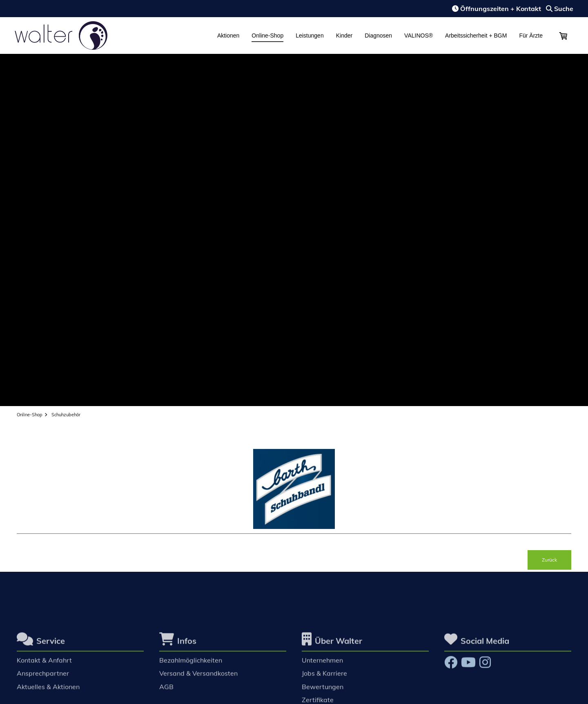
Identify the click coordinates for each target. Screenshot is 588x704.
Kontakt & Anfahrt (44, 664)
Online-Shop (267, 36)
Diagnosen (378, 36)
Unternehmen (322, 664)
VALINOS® (419, 36)
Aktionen (228, 36)
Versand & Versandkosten (198, 677)
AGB (166, 690)
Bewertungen (323, 690)
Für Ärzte (531, 36)
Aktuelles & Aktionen (48, 690)
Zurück (549, 560)
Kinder (344, 36)
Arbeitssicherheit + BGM (476, 36)
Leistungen (310, 36)
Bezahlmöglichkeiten (191, 664)
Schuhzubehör (66, 415)
